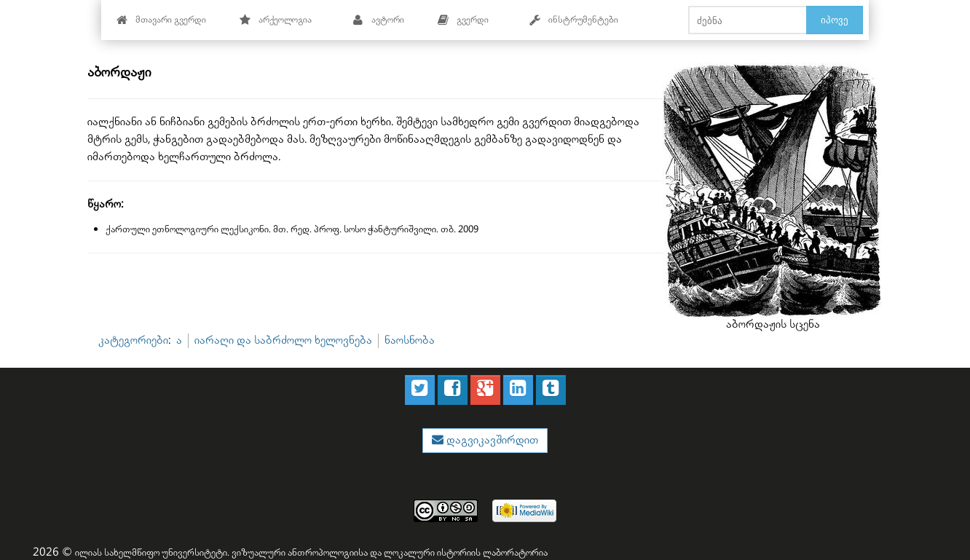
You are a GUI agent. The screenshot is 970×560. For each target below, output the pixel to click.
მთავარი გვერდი (161, 20)
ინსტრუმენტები (574, 20)
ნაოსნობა (410, 340)
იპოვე (835, 20)
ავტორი (378, 20)
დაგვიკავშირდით (491, 440)
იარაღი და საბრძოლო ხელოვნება (283, 340)
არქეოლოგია (276, 20)
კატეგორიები (133, 340)
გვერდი (463, 20)
